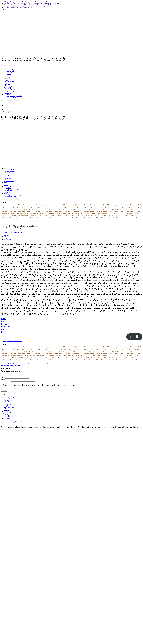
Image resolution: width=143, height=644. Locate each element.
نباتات (62, 218)
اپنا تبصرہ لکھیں (4, 379)
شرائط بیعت (51, 214)
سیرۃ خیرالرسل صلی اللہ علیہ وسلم (38, 214)
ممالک (57, 218)
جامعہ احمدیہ (4, 210)
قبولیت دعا (96, 216)
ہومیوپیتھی (4, 220)
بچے (70, 208)
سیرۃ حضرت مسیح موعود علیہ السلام (19, 214)
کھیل (120, 218)
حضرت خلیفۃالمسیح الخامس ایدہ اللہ (79, 210)
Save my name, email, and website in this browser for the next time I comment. (40, 387)
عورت (40, 216)
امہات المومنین (5, 208)
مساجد (26, 218)
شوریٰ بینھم (71, 214)
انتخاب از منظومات (31, 208)
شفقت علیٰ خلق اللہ (61, 214)
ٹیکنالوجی (96, 218)
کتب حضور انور (8, 87)
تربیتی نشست (7, 85)
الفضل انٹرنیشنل (10, 71)
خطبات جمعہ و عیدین (9, 82)
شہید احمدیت (79, 214)
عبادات (136, 214)
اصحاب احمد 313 (93, 205)
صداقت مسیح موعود (102, 214)
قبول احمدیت (89, 216)
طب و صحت (122, 214)
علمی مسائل (34, 216)
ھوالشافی (8, 77)
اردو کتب (9, 89)
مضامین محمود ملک (34, 218)
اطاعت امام (119, 205)
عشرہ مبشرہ (4, 216)
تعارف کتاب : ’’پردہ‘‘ (15, 90)
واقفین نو (84, 218)
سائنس (122, 212)
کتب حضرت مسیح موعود (112, 218)
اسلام (55, 205)
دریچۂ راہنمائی (7, 93)
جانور (11, 210)
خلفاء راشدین (13, 212)
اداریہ (42, 205)
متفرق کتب (7, 95)
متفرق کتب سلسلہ (11, 98)
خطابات (6, 83)
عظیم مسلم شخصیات (24, 216)
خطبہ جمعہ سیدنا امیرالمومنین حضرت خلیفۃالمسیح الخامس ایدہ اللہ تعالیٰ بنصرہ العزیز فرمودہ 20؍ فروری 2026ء (31, 5)
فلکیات (67, 216)
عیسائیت (46, 216)
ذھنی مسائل (67, 212)
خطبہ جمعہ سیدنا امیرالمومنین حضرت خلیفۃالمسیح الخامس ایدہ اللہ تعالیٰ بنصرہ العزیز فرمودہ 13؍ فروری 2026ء (31, 6)
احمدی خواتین (29, 205)
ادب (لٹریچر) (48, 205)
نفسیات (67, 218)
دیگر (7, 80)
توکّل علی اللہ (136, 208)
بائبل (57, 208)
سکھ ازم (138, 212)
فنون (73, 216)
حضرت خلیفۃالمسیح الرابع (95, 210)
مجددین (132, 216)
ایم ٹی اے (51, 208)
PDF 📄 (134, 337)
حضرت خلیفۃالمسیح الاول (35, 210)
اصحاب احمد (84, 205)
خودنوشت (29, 212)
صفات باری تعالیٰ (113, 214)
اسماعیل (8, 79)
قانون (82, 216)
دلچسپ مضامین (58, 212)
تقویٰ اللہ (129, 208)
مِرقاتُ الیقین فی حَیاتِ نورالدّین (14, 96)
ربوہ (111, 212)
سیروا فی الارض (5, 214)
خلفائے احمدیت (22, 212)
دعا (43, 212)
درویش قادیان (37, 212)
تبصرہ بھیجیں (11, 233)
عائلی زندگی (130, 214)
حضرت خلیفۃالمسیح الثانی (62, 210)
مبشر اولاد (118, 216)
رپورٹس (116, 212)
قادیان (77, 216)
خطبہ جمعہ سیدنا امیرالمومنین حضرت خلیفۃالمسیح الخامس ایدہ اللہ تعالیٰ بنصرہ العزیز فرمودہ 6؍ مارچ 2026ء (31, 2)
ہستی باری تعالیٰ (128, 218)
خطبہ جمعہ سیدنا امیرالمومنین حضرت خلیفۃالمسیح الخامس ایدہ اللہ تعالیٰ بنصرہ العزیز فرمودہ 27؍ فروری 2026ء (31, 3)
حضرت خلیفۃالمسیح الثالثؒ (49, 210)
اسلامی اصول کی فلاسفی (64, 205)
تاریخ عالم (91, 208)
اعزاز (134, 205)
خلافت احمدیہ (4, 212)
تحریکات (97, 208)
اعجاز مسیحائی (127, 205)
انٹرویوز (40, 208)
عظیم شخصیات (13, 216)
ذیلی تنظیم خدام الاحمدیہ (89, 212)
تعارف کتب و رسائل (113, 208)
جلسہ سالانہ (17, 210)
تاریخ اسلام (84, 208)
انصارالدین (9, 74)
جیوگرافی (25, 210)
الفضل (139, 205)
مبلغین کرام (125, 216)
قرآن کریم (103, 216)
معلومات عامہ (50, 218)
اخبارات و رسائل (8, 68)
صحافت (93, 214)
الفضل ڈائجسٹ (10, 70)
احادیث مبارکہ (21, 205)
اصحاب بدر (101, 205)
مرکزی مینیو (4, 66)
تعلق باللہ (122, 208)
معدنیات (43, 218)
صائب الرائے (87, 214)
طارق (8, 76)
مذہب (16, 218)
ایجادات (45, 208)
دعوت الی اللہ (49, 212)
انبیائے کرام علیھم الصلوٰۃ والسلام (18, 208)
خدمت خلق (125, 210)
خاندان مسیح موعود (116, 210)
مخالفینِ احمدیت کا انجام (7, 218)
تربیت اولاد (104, 208)
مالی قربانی (111, 216)
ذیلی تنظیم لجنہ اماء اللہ (102, 212)
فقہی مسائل (61, 216)
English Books (11, 92)
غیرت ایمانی (53, 216)
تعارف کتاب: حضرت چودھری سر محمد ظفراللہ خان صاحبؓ (18, 7)
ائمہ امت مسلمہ (11, 205)
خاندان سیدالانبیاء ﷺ (106, 210)
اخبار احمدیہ (9, 73)
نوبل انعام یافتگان (75, 218)
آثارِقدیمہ (3, 205)
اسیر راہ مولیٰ (75, 205)
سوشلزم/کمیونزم (130, 212)
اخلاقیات (37, 205)
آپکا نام (3, 381)
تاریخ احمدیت (76, 208)
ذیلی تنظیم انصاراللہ (77, 212)
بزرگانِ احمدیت (64, 208)
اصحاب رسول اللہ (110, 205)
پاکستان (102, 218)
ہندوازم (136, 218)
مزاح (21, 218)
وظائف (90, 218)
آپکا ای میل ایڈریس (5, 382)
